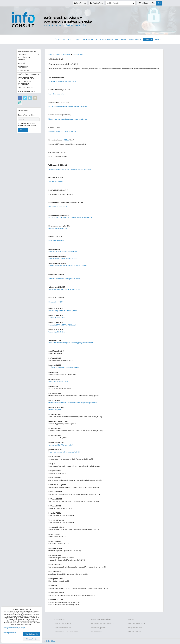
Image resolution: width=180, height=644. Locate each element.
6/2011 (66, 140)
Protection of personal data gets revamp (62, 81)
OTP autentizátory (26, 78)
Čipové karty (23, 71)
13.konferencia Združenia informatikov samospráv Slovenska (70, 169)
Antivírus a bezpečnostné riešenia (29, 57)
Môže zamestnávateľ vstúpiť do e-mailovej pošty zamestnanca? (71, 343)
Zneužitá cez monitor (56, 182)
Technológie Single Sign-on (58, 332)
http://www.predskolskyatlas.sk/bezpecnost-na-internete (68, 119)
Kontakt (159, 39)
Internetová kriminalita (56, 94)
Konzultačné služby (109, 39)
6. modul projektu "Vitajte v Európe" (61, 445)
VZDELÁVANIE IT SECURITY (86, 39)
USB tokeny (23, 67)
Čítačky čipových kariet (28, 74)
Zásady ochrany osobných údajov (44, 641)
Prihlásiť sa (80, 3)
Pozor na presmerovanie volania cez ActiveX (64, 452)
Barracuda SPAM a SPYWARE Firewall (62, 325)
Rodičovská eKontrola (56, 241)
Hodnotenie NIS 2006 (56, 302)
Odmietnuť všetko (31, 639)
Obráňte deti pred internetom (58, 228)
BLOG (123, 39)
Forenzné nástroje (26, 88)
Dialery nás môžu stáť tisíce (58, 382)
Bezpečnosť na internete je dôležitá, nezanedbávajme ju (68, 106)
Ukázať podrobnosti (10, 633)
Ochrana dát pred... (55, 410)
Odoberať (23, 130)
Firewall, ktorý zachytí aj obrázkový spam (63, 311)
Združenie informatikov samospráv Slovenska (64, 279)
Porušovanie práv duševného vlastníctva (63, 252)
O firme (148, 39)
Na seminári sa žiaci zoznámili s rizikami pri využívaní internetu (70, 218)
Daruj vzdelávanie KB (27, 51)
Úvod (57, 39)
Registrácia (96, 3)
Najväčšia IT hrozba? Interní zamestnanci (63, 131)
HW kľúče (22, 63)
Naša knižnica (135, 39)
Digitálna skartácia (26, 91)
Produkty (67, 39)
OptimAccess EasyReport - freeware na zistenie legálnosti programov (73, 403)
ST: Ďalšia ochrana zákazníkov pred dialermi (64, 367)
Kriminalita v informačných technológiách (63, 258)
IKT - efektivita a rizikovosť (58, 207)
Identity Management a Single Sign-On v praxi (64, 289)
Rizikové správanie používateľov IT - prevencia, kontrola (68, 266)
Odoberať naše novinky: (26, 115)
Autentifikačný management (24, 83)
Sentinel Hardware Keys (57, 318)
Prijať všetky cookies (31, 634)
